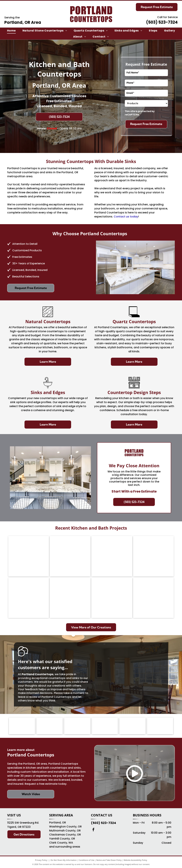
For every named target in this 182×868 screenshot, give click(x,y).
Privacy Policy (41, 860)
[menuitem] (11, 31)
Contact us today (126, 217)
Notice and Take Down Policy (109, 860)
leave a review (28, 697)
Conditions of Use (86, 860)
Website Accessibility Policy (135, 860)
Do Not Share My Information (64, 860)
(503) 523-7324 (162, 22)
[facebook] (93, 830)
